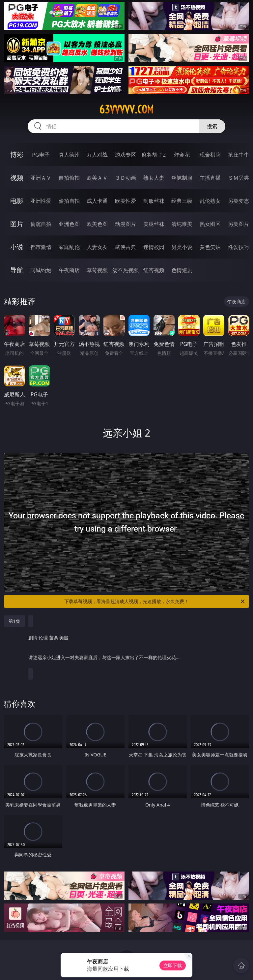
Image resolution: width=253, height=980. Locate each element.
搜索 (212, 126)
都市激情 (41, 247)
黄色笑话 (210, 247)
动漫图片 (126, 224)
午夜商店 (69, 270)
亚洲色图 (69, 224)
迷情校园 (154, 247)
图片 (17, 224)
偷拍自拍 (69, 201)
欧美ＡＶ (97, 178)
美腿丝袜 (154, 224)
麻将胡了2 (154, 155)
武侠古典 (126, 247)
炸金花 (182, 155)
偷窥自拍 (41, 224)
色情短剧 (182, 270)
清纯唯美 (182, 224)
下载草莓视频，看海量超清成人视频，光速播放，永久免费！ (155, 601)
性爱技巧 (239, 247)
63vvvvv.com (126, 109)
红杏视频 (154, 270)
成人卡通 (97, 201)
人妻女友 (97, 247)
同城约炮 (41, 270)
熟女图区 (210, 224)
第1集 (14, 621)
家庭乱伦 (69, 247)
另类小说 (182, 247)
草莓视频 (97, 270)
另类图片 (239, 224)
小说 (17, 247)
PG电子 (41, 155)
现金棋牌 (210, 155)
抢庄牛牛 (239, 155)
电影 (17, 201)
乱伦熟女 (210, 201)
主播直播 (210, 178)
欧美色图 (97, 224)
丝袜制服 (182, 178)
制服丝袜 (154, 201)
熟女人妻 (154, 178)
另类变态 (239, 201)
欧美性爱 (126, 201)
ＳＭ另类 (239, 178)
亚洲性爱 (41, 201)
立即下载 (173, 965)
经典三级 (182, 201)
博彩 (17, 154)
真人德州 (69, 155)
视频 (17, 178)
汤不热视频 (126, 270)
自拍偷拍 (69, 178)
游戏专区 (126, 155)
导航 (17, 270)
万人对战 (97, 155)
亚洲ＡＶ (41, 178)
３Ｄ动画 (126, 178)
